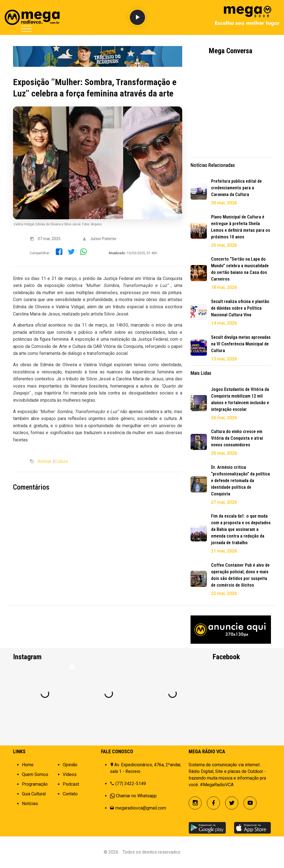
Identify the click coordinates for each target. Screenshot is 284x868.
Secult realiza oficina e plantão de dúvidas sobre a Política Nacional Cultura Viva (240, 308)
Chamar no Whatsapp (136, 796)
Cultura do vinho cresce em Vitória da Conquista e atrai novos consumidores (237, 438)
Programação (35, 784)
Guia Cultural (34, 794)
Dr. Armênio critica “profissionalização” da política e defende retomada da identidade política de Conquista (240, 481)
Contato (70, 794)
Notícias (45, 461)
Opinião (70, 765)
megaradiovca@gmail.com (141, 808)
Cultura (62, 461)
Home (28, 765)
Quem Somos (35, 774)
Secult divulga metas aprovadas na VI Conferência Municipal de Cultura (241, 344)
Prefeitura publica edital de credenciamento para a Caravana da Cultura (236, 188)
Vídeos (70, 774)
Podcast (71, 784)
